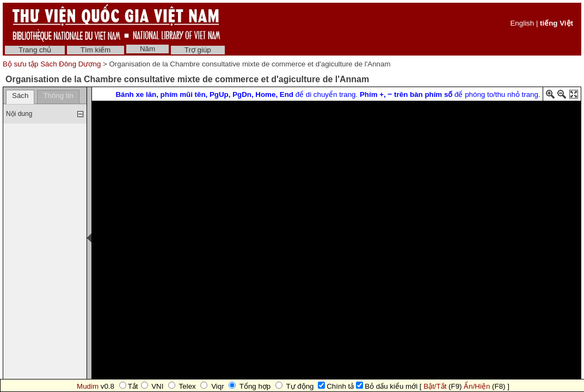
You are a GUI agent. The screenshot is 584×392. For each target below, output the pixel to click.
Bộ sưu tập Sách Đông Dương (53, 64)
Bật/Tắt (435, 386)
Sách (20, 96)
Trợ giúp (198, 50)
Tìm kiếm (96, 50)
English (522, 23)
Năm (147, 49)
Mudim (88, 386)
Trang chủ (35, 50)
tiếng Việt (557, 23)
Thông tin (58, 96)
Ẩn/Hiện (477, 386)
